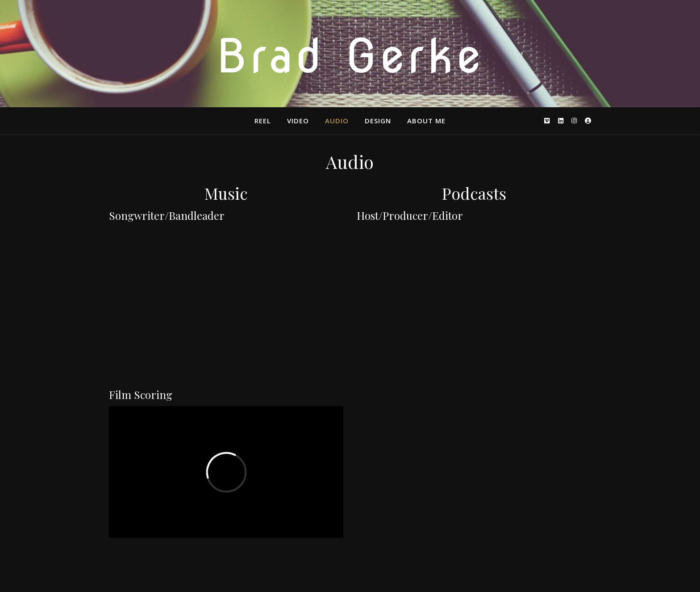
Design (378, 121)
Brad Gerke (350, 56)
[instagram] (575, 120)
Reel (263, 121)
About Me (426, 121)
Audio (337, 121)
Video (298, 121)
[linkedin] (562, 120)
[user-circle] (588, 120)
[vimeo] (548, 120)
